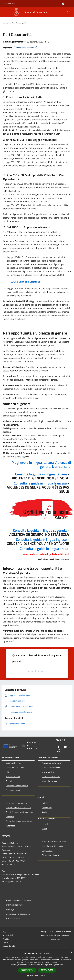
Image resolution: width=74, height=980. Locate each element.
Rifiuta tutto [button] (47, 970)
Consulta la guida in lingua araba (44, 549)
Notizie (45, 803)
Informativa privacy (14, 905)
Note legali (10, 909)
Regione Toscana (11, 4)
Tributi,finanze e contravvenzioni (20, 812)
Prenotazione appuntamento (54, 841)
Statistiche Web (13, 918)
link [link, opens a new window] (61, 965)
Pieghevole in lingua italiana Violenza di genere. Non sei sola (41, 464)
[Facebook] (59, 747)
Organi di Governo (14, 763)
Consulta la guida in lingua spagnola (40, 530)
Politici (9, 781)
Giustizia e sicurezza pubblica (18, 807)
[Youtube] (65, 747)
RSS (4, 932)
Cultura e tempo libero (51, 767)
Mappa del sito (9, 946)
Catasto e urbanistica (51, 777)
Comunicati (47, 808)
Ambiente (10, 817)
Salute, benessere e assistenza (19, 821)
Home (6, 23)
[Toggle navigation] (5, 12)
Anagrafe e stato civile (51, 763)
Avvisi (44, 812)
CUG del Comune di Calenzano (25, 282)
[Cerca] (69, 12)
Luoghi (45, 824)
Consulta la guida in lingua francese (40, 483)
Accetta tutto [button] (27, 970)
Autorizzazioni (12, 826)
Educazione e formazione (17, 803)
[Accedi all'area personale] (63, 4)
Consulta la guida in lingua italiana (41, 474)
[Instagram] (59, 751)
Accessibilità (8, 935)
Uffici (8, 772)
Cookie (5, 942)
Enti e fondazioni (13, 777)
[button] (37, 976)
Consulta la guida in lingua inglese (41, 539)
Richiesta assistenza (51, 855)
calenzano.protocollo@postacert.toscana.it (21, 874)
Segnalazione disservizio (52, 846)
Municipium (56, 935)
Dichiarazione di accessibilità (18, 914)
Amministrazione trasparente (18, 900)
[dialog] (37, 965)
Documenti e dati (13, 790)
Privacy (6, 939)
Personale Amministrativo (17, 786)
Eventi (45, 829)
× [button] (71, 952)
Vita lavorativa (48, 772)
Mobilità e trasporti (50, 781)
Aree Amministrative (15, 767)
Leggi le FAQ (47, 850)
